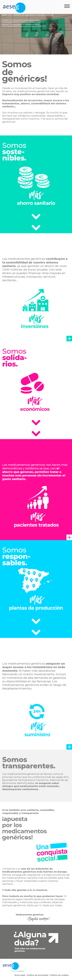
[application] (36, 34)
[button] (69, 339)
